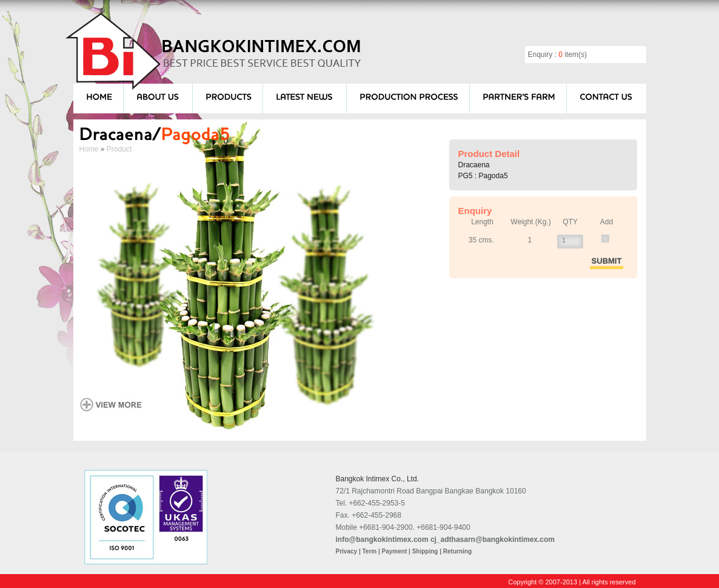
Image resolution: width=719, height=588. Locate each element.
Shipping (425, 551)
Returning (457, 551)
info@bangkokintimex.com (382, 540)
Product (119, 149)
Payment (395, 551)
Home (89, 149)
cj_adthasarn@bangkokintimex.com (493, 540)
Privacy (347, 551)
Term (369, 551)
